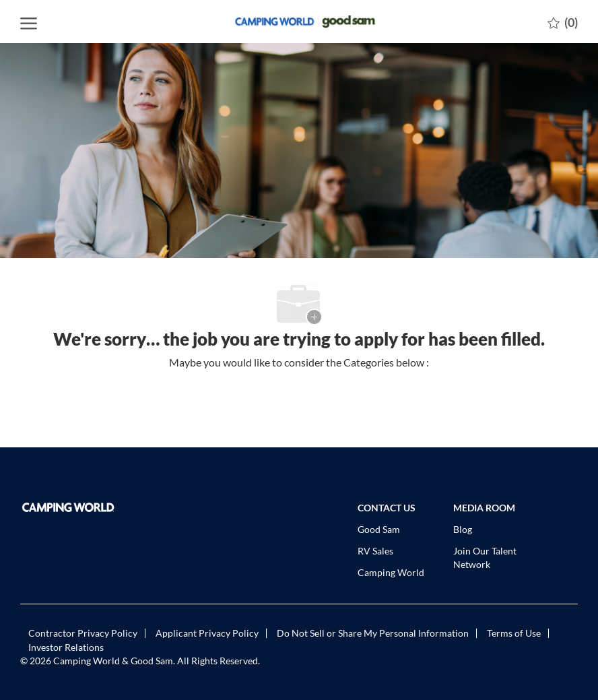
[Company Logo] (299, 21)
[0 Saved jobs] (563, 22)
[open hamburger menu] (29, 22)
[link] (84, 507)
